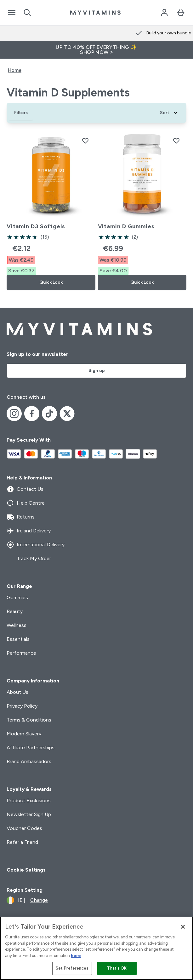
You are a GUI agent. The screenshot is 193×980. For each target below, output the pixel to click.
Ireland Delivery (29, 531)
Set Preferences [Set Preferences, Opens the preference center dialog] (72, 968)
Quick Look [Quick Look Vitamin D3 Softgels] (51, 282)
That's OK (117, 968)
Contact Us (25, 489)
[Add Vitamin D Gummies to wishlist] (176, 141)
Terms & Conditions (29, 720)
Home (15, 70)
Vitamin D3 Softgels (36, 226)
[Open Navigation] (12, 13)
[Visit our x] (67, 414)
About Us (17, 692)
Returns (21, 517)
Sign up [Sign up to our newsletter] (97, 371)
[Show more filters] (21, 113)
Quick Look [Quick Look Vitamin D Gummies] (142, 282)
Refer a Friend (22, 842)
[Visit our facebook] (32, 414)
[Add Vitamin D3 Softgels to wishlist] (85, 141)
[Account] (164, 13)
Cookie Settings (26, 870)
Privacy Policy (22, 706)
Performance (21, 653)
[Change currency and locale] (27, 900)
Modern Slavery (24, 734)
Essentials (18, 639)
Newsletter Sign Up (29, 814)
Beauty (15, 611)
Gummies (17, 597)
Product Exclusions (29, 800)
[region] (96, 948)
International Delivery (36, 545)
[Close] (183, 927)
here (76, 956)
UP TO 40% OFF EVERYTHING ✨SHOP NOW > (96, 50)
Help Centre (26, 503)
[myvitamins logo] (95, 13)
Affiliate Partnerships (31, 748)
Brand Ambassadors (29, 761)
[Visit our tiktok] (49, 414)
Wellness (17, 625)
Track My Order (29, 559)
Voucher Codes (24, 828)
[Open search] (27, 13)
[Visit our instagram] (14, 414)
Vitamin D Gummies (126, 226)
